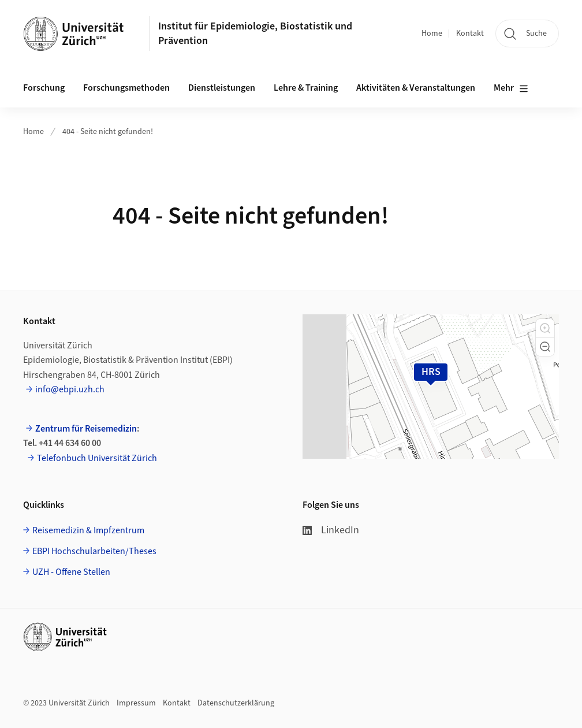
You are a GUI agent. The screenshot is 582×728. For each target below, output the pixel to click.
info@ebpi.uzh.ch (70, 389)
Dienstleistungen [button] (222, 88)
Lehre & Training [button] (306, 88)
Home (432, 34)
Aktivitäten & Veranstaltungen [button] (416, 88)
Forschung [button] (44, 88)
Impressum (136, 703)
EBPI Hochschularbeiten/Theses (94, 551)
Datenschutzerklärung (236, 703)
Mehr (511, 88)
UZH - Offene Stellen (71, 572)
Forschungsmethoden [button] (126, 88)
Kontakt (470, 34)
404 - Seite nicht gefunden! (108, 132)
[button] (545, 328)
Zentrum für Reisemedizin (86, 429)
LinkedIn (331, 530)
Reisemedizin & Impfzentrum (88, 530)
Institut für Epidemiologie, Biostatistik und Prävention (255, 34)
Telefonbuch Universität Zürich (97, 458)
